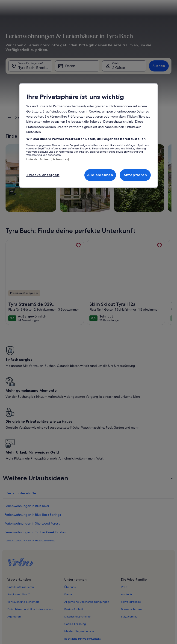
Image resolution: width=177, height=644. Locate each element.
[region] (88, 136)
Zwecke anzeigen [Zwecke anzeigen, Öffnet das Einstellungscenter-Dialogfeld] (43, 175)
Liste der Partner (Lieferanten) (48, 159)
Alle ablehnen (100, 175)
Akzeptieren (135, 175)
